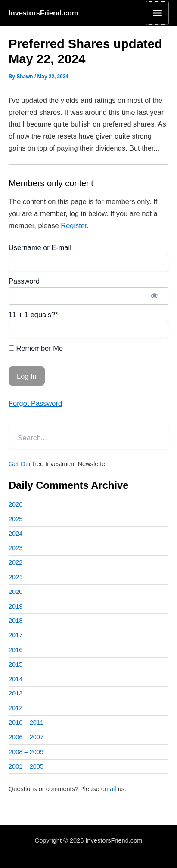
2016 (16, 650)
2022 (16, 562)
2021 (16, 577)
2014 (16, 679)
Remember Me (36, 348)
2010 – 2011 (26, 723)
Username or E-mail (40, 247)
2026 (16, 504)
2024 (16, 534)
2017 (16, 635)
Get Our (20, 464)
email (109, 789)
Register (74, 225)
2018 (16, 621)
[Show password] (155, 296)
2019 (16, 606)
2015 (16, 664)
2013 (16, 693)
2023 (16, 548)
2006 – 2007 (26, 737)
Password (24, 281)
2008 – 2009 (26, 752)
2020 (16, 592)
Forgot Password (35, 403)
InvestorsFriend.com (43, 13)
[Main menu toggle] (157, 13)
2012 (16, 708)
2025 (16, 519)
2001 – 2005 (26, 766)
